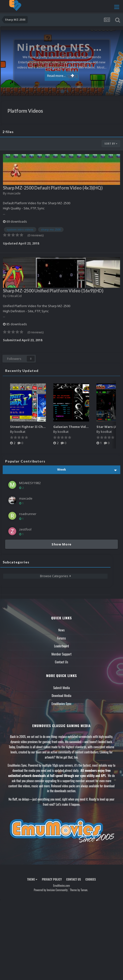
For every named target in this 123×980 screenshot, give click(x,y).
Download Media (62, 695)
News (62, 630)
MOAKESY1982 (30, 483)
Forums (62, 638)
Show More (61, 544)
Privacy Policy (52, 879)
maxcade (14, 193)
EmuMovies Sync (61, 704)
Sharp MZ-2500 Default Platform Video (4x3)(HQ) (53, 188)
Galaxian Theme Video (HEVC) (77, 427)
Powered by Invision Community (51, 890)
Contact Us (61, 662)
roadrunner (28, 514)
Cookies (91, 879)
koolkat (20, 432)
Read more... (61, 76)
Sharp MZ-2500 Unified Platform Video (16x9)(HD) (53, 291)
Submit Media (62, 688)
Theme (32, 879)
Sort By (111, 144)
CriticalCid (14, 296)
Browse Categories (55, 576)
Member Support (61, 654)
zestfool (25, 529)
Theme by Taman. (79, 890)
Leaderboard (61, 646)
